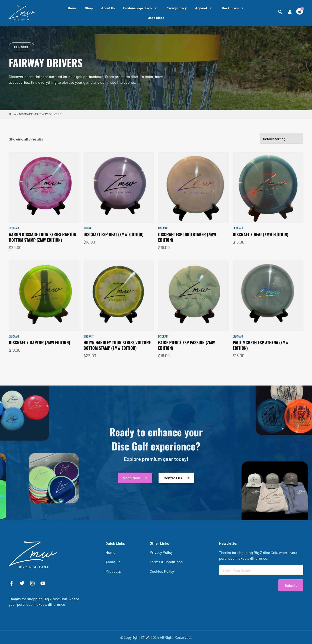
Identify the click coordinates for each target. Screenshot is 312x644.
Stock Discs (232, 8)
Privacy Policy (176, 8)
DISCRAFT (26, 115)
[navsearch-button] (280, 12)
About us (108, 8)
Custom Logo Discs (140, 8)
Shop (89, 8)
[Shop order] (281, 150)
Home (72, 8)
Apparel (204, 8)
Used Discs (156, 18)
